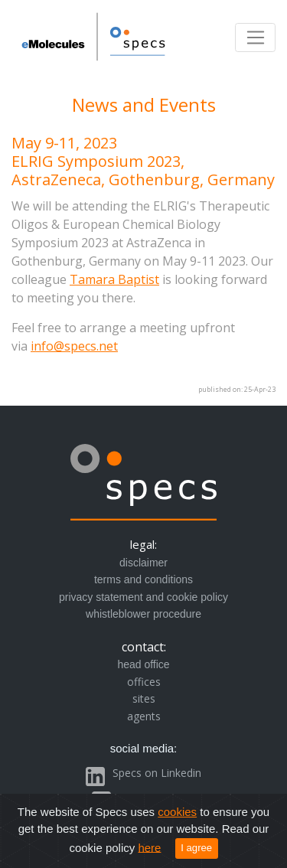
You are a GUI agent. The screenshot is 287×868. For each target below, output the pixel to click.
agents (144, 716)
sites (144, 698)
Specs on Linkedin (157, 773)
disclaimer (143, 563)
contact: (144, 647)
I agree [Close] (196, 848)
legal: (143, 544)
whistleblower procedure (143, 614)
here (149, 847)
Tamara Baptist (114, 279)
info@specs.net (74, 346)
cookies (177, 812)
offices (144, 682)
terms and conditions (143, 579)
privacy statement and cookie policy (143, 597)
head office (143, 664)
